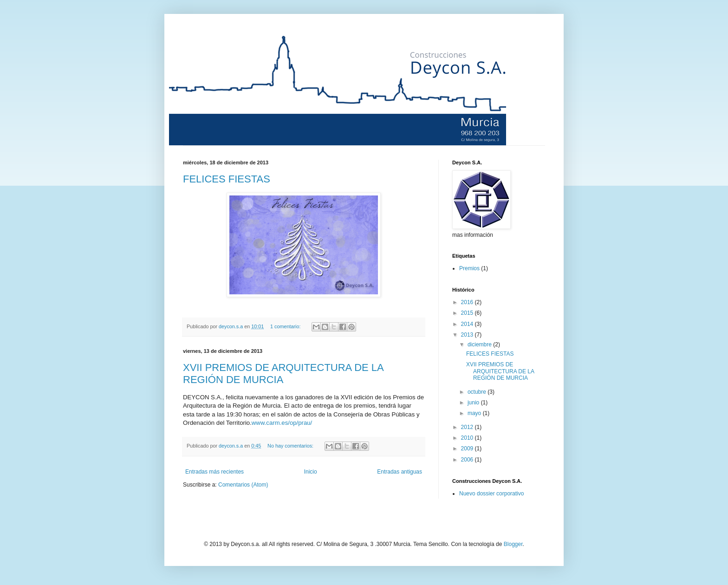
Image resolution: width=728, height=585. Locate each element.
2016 (468, 302)
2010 (468, 438)
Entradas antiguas (400, 472)
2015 (468, 313)
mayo (475, 413)
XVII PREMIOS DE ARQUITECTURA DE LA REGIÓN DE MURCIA (283, 374)
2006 (468, 460)
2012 (468, 427)
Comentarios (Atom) (243, 485)
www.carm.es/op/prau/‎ (282, 423)
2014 (468, 324)
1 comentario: (286, 326)
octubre (478, 392)
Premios (469, 268)
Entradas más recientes (214, 472)
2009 (468, 448)
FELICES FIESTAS (227, 179)
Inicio (311, 472)
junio (474, 403)
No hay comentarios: (291, 446)
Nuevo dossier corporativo (491, 494)
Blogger (513, 544)
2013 (468, 335)
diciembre (480, 344)
